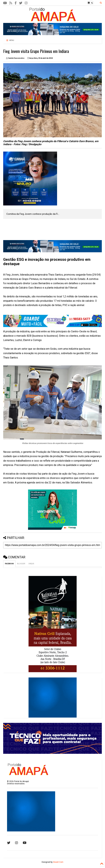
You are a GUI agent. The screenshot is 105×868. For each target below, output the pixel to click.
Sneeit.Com (58, 862)
